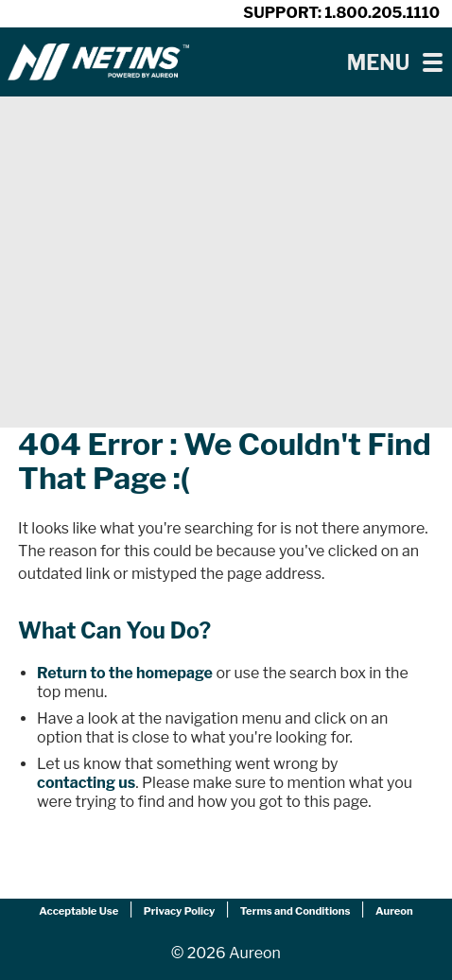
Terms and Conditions (296, 911)
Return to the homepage (125, 673)
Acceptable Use (78, 911)
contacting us (86, 783)
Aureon (394, 911)
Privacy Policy (179, 911)
